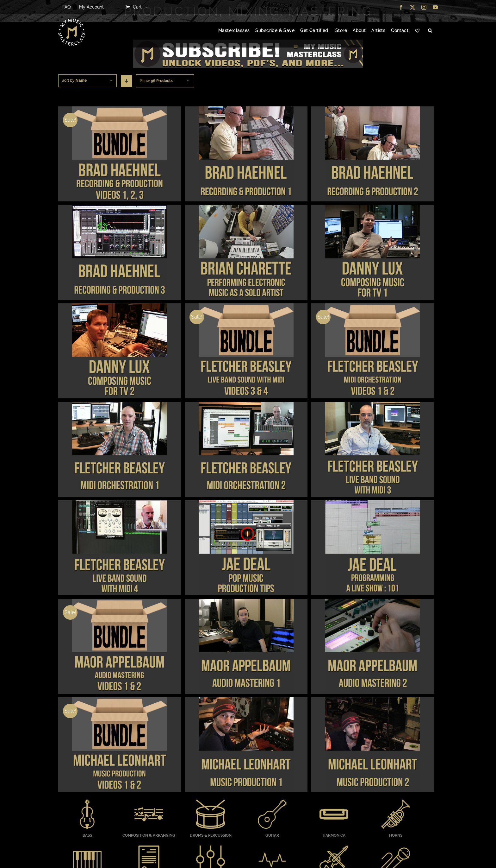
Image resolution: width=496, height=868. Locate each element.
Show (156, 81)
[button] (430, 31)
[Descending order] (126, 81)
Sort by (74, 80)
